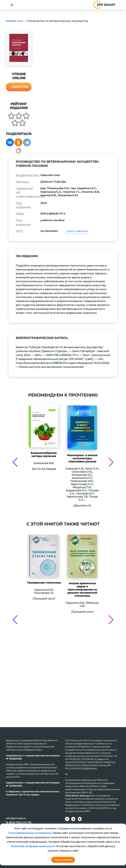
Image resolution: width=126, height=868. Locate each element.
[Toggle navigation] (12, 5)
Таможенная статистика (44, 583)
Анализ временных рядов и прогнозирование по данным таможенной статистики (82, 590)
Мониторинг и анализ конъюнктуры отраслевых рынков (82, 458)
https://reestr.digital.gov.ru (80, 796)
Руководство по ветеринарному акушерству (58, 21)
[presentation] (15, 462)
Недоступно (20, 87)
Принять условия (63, 860)
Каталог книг (15, 21)
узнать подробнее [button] (77, 231)
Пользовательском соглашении (30, 833)
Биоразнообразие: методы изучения (44, 455)
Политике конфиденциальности (33, 846)
